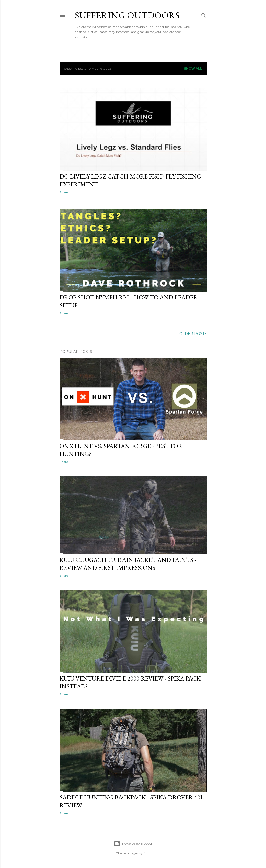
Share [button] (64, 192)
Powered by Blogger (133, 844)
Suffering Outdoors (127, 15)
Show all (193, 68)
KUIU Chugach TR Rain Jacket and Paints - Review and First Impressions (128, 564)
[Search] (204, 14)
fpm (147, 853)
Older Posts (193, 334)
